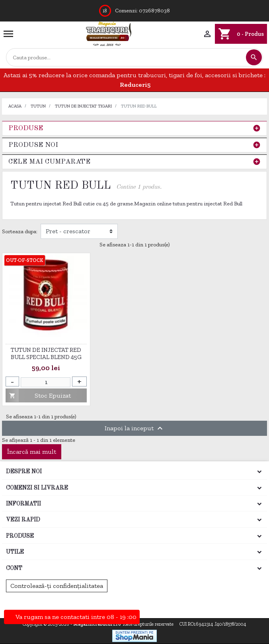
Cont (14, 568)
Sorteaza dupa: (20, 231)
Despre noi (24, 472)
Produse (26, 128)
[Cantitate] (46, 382)
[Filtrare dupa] (79, 231)
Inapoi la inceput (135, 428)
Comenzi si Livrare (37, 488)
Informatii (23, 504)
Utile (15, 552)
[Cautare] (126, 58)
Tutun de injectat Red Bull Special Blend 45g (46, 353)
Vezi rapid (23, 520)
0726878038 (154, 11)
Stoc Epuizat (38, 395)
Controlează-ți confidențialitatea (57, 586)
